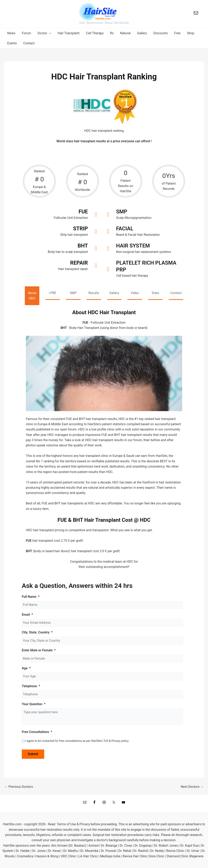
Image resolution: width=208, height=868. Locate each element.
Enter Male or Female (39, 651)
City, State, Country (37, 633)
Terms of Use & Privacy (73, 824)
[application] (49, 33)
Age (26, 669)
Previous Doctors (19, 787)
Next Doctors (192, 787)
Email (27, 615)
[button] (44, 33)
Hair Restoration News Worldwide (104, 23)
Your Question (34, 704)
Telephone (31, 687)
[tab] (32, 296)
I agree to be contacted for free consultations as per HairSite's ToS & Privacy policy (77, 741)
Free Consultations (37, 732)
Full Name (31, 597)
